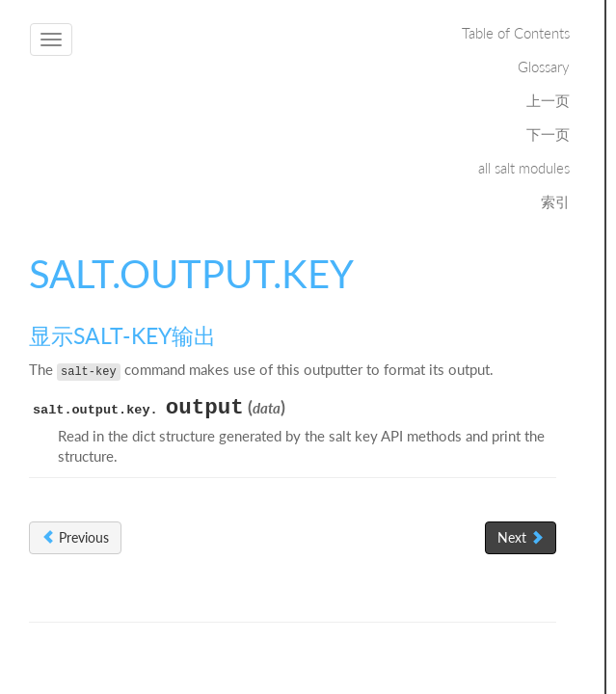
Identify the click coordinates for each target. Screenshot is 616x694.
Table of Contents (516, 33)
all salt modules (524, 168)
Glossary (544, 67)
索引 (555, 201)
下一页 (548, 134)
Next (521, 537)
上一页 (548, 100)
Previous (75, 537)
